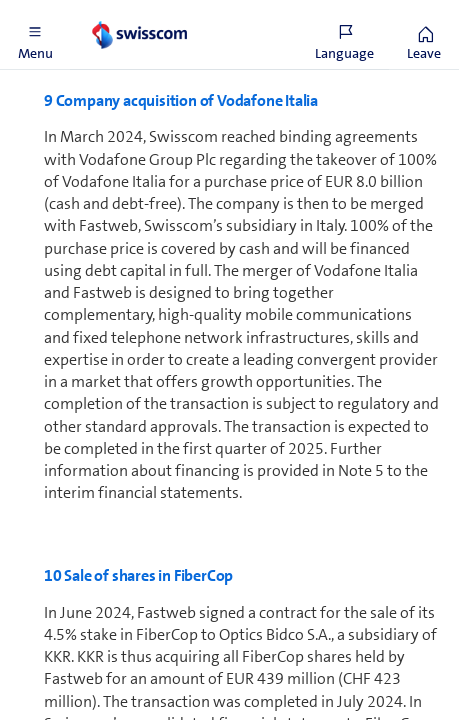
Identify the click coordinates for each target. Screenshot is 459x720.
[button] (35, 35)
